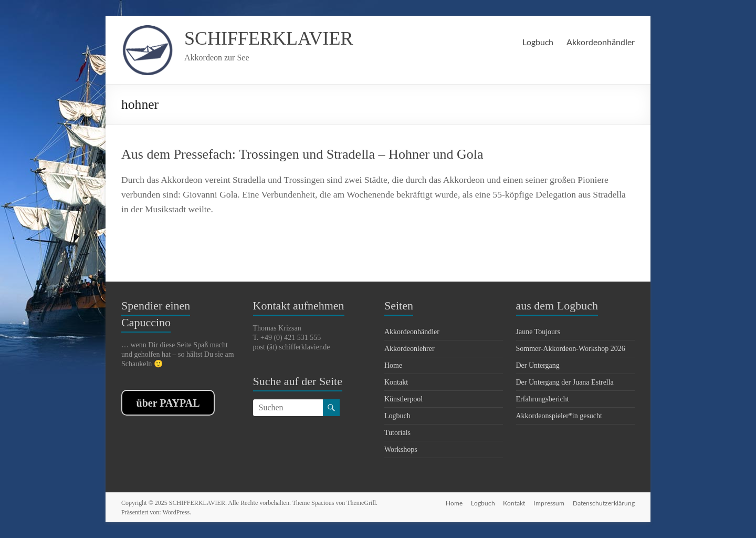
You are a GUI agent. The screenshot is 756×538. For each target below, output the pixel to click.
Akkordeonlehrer (409, 349)
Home (393, 365)
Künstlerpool (403, 399)
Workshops (401, 449)
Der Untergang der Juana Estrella (565, 382)
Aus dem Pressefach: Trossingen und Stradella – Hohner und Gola (302, 154)
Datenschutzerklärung (604, 503)
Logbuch (538, 42)
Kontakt (396, 382)
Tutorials (397, 433)
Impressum (549, 503)
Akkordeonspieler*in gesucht (559, 416)
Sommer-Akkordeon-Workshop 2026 (571, 349)
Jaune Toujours (538, 332)
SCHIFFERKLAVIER (269, 38)
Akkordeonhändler (601, 42)
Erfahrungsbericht (543, 399)
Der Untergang (538, 365)
